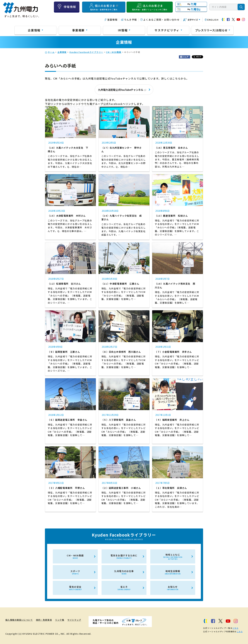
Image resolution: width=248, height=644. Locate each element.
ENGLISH (213, 20)
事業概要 (78, 30)
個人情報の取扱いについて (20, 620)
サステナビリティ (167, 30)
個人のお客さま (104, 7)
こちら (235, 628)
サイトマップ (81, 620)
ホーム (51, 52)
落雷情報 (112, 20)
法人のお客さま (150, 7)
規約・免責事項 (47, 620)
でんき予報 (130, 20)
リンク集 (65, 620)
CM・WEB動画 (114, 52)
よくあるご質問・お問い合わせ (161, 20)
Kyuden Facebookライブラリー (86, 52)
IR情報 (123, 30)
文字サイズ (193, 20)
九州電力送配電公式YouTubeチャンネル (122, 90)
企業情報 (34, 30)
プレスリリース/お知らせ (211, 30)
